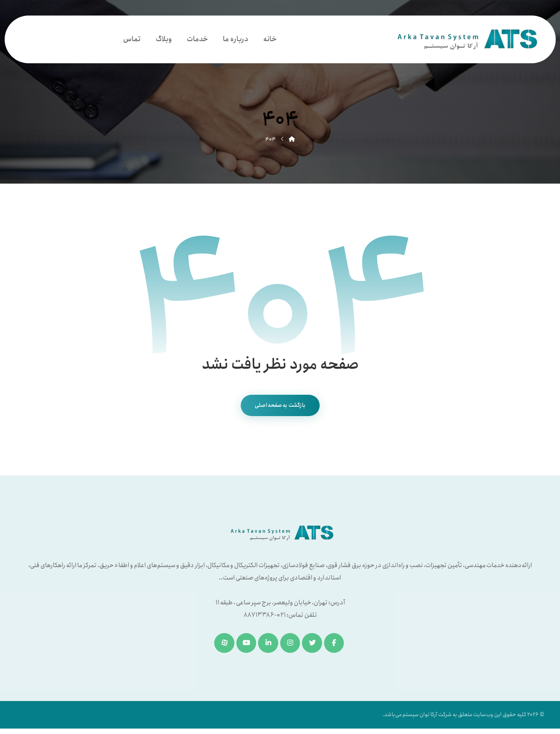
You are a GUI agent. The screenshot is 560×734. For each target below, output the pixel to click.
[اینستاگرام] (291, 645)
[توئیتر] (314, 645)
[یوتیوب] (245, 645)
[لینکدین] (268, 645)
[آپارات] (222, 645)
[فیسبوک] (336, 645)
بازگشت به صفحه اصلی (280, 407)
